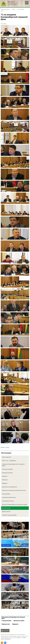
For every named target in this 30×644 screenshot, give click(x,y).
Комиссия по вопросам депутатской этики (14, 490)
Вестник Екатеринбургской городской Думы (15, 504)
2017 (2, 11)
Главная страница (5, 9)
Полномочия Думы (7, 469)
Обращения (15, 624)
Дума (14, 9)
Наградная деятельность (9, 497)
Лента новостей (6, 457)
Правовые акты (6, 624)
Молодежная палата (8, 501)
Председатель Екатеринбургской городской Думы (13, 618)
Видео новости (6, 511)
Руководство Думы (7, 473)
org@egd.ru (19, 638)
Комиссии (5, 480)
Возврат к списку (5, 447)
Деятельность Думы (19, 621)
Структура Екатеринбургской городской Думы (13, 465)
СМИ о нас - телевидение (9, 461)
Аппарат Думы (6, 494)
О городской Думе (6, 621)
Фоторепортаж (6, 508)
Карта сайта (5, 631)
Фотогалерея (21, 9)
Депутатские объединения (10, 487)
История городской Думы (9, 515)
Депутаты (5, 476)
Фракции (5, 483)
